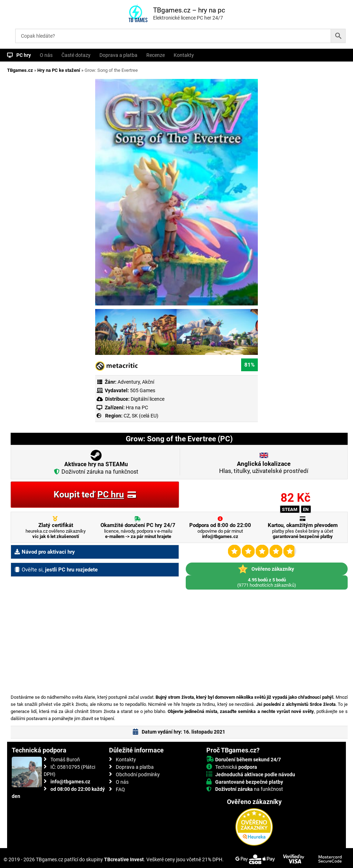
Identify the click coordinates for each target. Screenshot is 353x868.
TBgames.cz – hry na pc (189, 10)
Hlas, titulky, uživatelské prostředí (264, 467)
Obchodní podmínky (138, 774)
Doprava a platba (118, 55)
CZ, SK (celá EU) (141, 416)
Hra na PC (136, 408)
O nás (46, 55)
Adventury (129, 382)
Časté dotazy (76, 55)
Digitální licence (147, 399)
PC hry (24, 55)
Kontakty (184, 55)
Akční (148, 382)
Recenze (156, 55)
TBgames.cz (20, 70)
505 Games (143, 390)
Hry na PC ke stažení (59, 70)
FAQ (120, 789)
